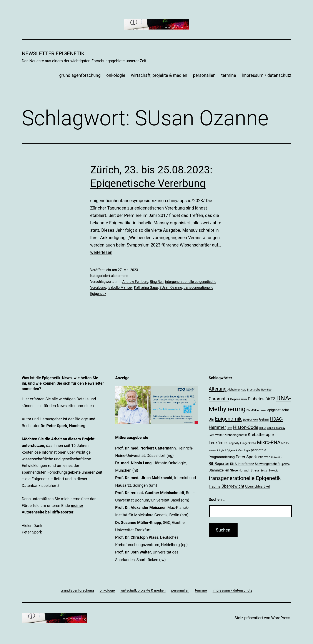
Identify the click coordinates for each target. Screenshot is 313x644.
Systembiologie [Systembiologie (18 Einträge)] (269, 471)
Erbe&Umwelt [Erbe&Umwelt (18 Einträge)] (250, 420)
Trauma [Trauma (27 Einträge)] (215, 486)
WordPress (281, 618)
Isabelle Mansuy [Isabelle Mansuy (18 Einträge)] (276, 428)
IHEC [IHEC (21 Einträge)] (262, 428)
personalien (204, 75)
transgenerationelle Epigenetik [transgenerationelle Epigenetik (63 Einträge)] (245, 478)
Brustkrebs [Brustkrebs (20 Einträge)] (254, 390)
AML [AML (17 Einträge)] (243, 390)
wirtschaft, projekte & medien (159, 75)
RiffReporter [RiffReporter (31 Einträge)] (219, 464)
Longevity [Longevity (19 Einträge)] (233, 443)
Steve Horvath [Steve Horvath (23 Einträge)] (240, 470)
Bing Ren (157, 282)
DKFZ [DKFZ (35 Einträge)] (270, 399)
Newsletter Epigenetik (53, 54)
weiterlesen (101, 252)
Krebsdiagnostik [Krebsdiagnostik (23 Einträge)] (236, 435)
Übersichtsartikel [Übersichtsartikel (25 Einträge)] (257, 486)
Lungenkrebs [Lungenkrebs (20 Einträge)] (248, 443)
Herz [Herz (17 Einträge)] (230, 428)
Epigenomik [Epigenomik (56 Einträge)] (228, 419)
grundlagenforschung (80, 75)
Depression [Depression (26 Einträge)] (238, 399)
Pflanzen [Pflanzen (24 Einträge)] (264, 457)
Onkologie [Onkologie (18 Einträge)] (244, 450)
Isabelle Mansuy (120, 288)
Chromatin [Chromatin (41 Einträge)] (219, 399)
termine (229, 75)
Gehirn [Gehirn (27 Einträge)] (264, 419)
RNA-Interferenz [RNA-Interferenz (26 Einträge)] (242, 464)
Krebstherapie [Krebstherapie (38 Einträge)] (261, 435)
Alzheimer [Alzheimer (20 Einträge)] (234, 390)
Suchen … (217, 499)
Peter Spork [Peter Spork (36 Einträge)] (246, 457)
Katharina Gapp (146, 288)
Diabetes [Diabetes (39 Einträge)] (256, 399)
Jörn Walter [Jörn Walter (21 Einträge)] (216, 435)
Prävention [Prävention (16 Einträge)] (277, 457)
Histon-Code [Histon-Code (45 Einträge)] (246, 427)
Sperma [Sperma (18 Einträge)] (285, 464)
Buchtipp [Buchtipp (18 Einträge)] (266, 390)
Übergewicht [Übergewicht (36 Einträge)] (233, 486)
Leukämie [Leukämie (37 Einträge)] (218, 443)
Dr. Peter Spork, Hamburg (63, 426)
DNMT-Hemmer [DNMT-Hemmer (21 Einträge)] (256, 410)
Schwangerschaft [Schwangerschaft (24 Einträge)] (267, 464)
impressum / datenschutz (266, 75)
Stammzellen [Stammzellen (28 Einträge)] (219, 470)
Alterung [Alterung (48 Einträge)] (218, 389)
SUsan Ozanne (171, 288)
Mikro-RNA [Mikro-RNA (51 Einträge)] (269, 442)
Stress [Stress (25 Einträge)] (255, 470)
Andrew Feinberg (135, 282)
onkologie (116, 75)
